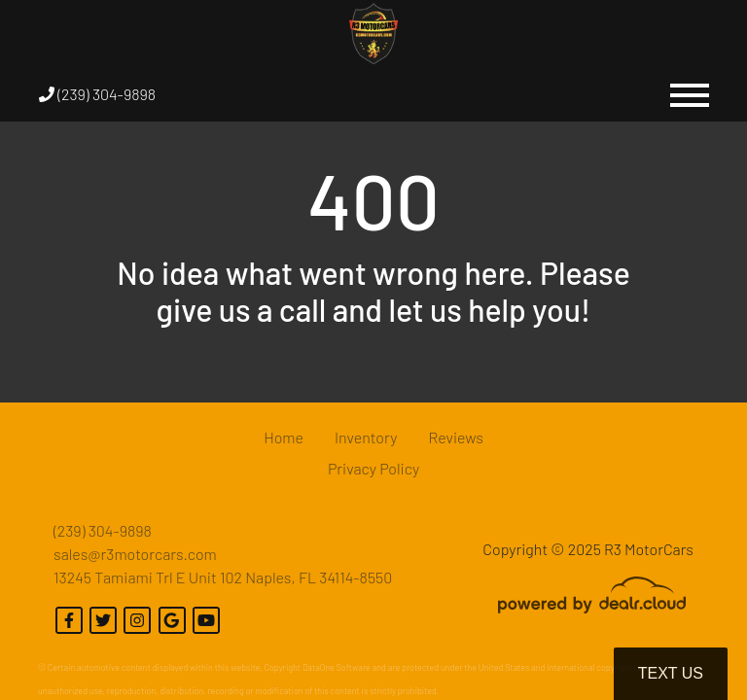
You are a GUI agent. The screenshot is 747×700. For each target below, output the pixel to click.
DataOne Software (337, 667)
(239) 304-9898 (97, 94)
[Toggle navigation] (690, 94)
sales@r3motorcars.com (135, 554)
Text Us (671, 673)
